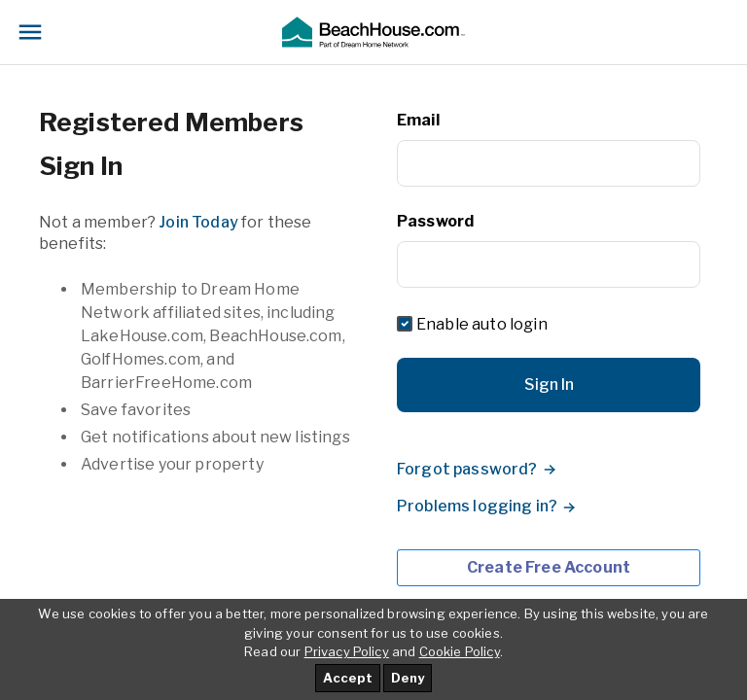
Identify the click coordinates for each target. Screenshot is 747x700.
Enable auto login (482, 324)
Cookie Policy (460, 651)
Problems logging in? (477, 506)
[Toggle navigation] (30, 32)
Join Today (198, 222)
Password (435, 221)
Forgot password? (467, 469)
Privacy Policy (347, 651)
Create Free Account (549, 567)
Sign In (549, 385)
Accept (348, 678)
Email (418, 120)
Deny (408, 678)
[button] (373, 32)
